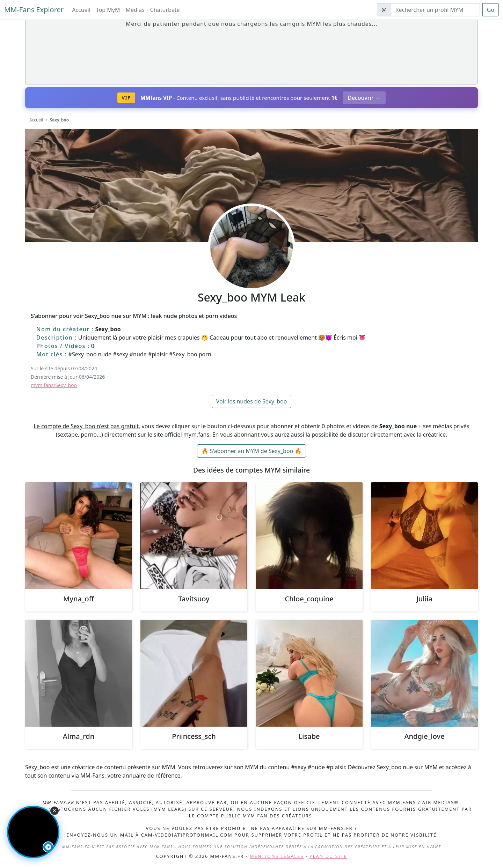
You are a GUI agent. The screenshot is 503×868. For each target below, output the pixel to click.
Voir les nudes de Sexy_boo (252, 401)
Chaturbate (165, 10)
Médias (135, 10)
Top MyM (108, 10)
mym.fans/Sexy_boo (54, 385)
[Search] (435, 10)
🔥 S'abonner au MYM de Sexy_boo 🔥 (252, 451)
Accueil (81, 10)
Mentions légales (277, 856)
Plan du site (328, 856)
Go (491, 10)
